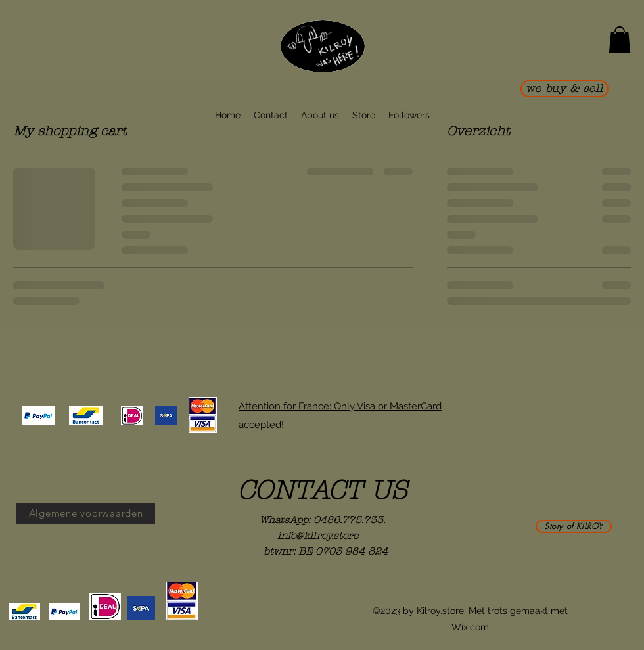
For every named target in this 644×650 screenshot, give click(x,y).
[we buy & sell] (564, 89)
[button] (620, 40)
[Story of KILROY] (574, 526)
